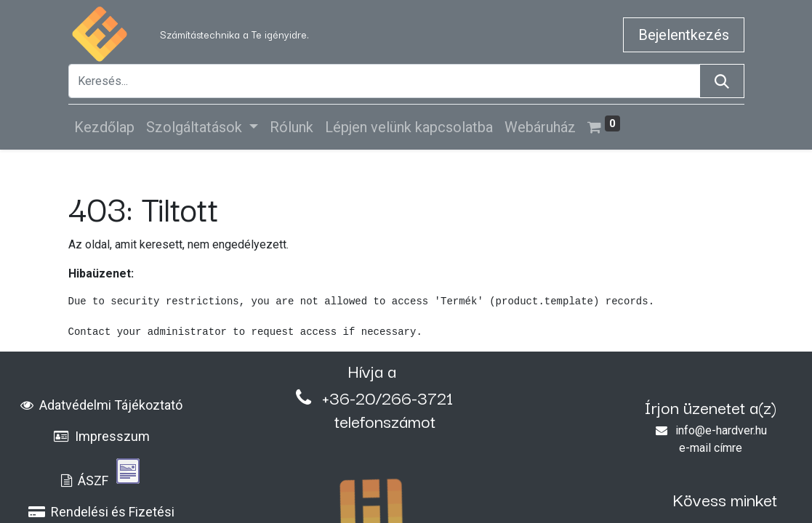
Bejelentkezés (684, 35)
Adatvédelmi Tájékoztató (101, 405)
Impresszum (102, 436)
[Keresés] (722, 81)
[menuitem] (104, 127)
